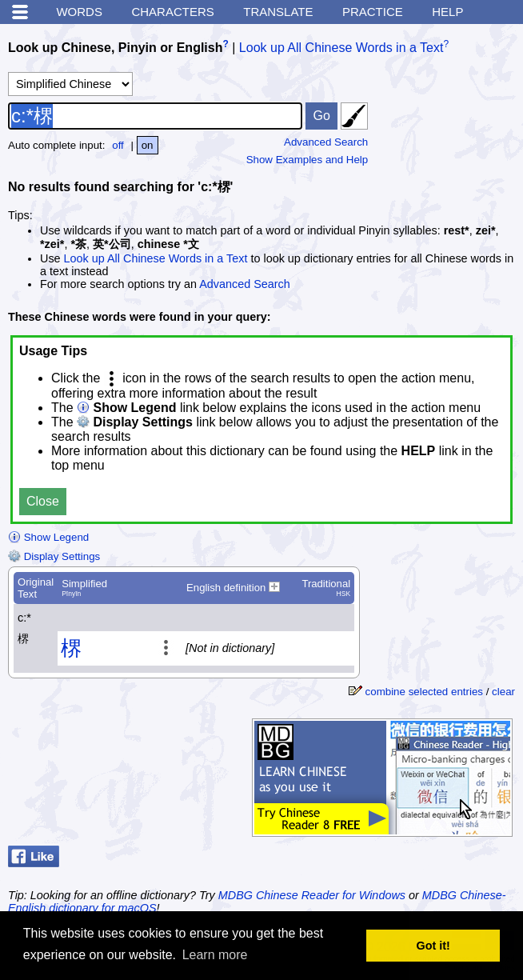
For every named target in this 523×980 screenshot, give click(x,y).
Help (447, 12)
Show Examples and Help (307, 160)
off (118, 145)
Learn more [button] (215, 955)
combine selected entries (424, 692)
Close (43, 501)
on (148, 145)
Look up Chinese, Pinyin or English (115, 48)
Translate (278, 12)
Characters (172, 12)
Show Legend (48, 537)
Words (79, 12)
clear (503, 692)
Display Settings (54, 556)
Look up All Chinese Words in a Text (341, 48)
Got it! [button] (433, 946)
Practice (373, 12)
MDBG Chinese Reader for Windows (312, 895)
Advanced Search (326, 142)
